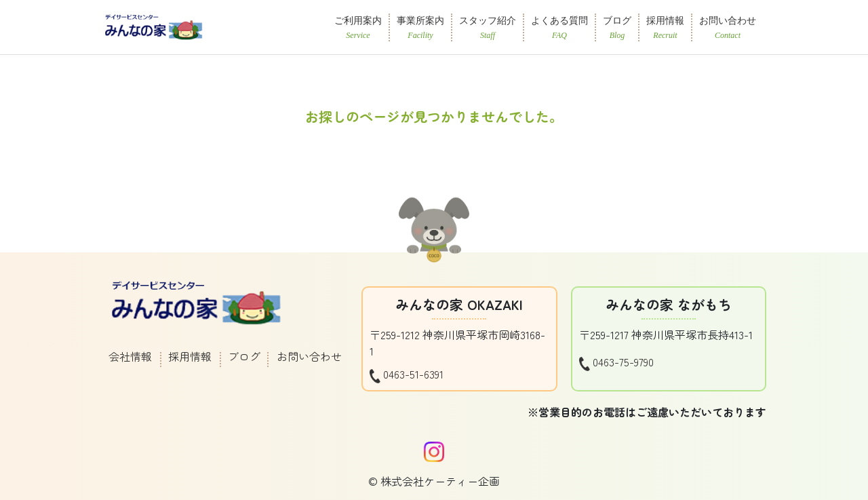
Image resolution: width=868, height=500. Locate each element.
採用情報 (190, 356)
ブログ (244, 356)
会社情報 (130, 356)
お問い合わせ (309, 356)
